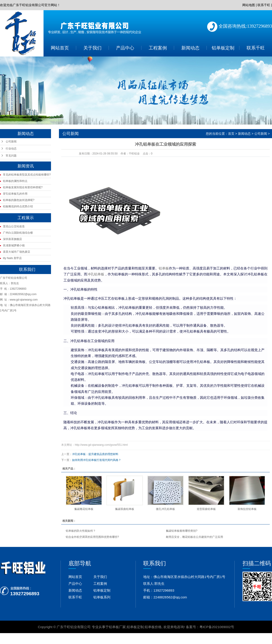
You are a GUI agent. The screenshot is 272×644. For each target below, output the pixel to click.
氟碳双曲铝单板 (125, 509)
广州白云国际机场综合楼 (18, 233)
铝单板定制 (223, 48)
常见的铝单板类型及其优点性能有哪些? (27, 175)
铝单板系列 (102, 597)
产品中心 (125, 48)
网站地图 (249, 5)
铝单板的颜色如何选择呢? (19, 200)
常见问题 (11, 156)
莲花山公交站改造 (14, 226)
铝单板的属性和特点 (15, 181)
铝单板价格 (153, 627)
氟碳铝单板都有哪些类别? (182, 531)
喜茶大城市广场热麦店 (17, 252)
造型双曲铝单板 (206, 509)
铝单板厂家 (117, 627)
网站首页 (60, 48)
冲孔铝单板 (96, 274)
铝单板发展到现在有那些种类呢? (23, 187)
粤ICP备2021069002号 (217, 627)
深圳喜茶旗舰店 (12, 239)
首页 (231, 134)
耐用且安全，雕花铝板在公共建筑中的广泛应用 (194, 537)
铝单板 (164, 268)
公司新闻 (11, 142)
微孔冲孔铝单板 (165, 509)
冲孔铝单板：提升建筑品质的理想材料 (95, 454)
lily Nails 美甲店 (12, 258)
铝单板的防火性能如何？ (81, 531)
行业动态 (11, 149)
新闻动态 (190, 48)
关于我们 (92, 48)
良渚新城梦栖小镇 (14, 245)
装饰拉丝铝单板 (247, 509)
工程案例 (158, 48)
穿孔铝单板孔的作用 (15, 194)
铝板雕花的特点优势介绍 (18, 206)
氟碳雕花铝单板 (84, 509)
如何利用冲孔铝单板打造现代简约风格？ (97, 460)
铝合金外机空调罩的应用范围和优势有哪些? (92, 537)
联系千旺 (264, 5)
